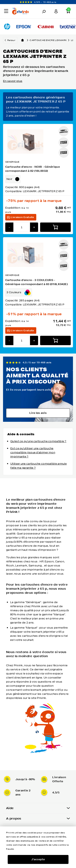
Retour (11, 40)
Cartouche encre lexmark (50, 40)
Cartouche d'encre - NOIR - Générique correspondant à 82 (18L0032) (33, 169)
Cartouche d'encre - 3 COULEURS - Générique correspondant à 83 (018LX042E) (36, 282)
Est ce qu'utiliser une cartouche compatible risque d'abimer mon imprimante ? (33, 452)
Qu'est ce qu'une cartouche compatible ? (38, 441)
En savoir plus (13, 81)
